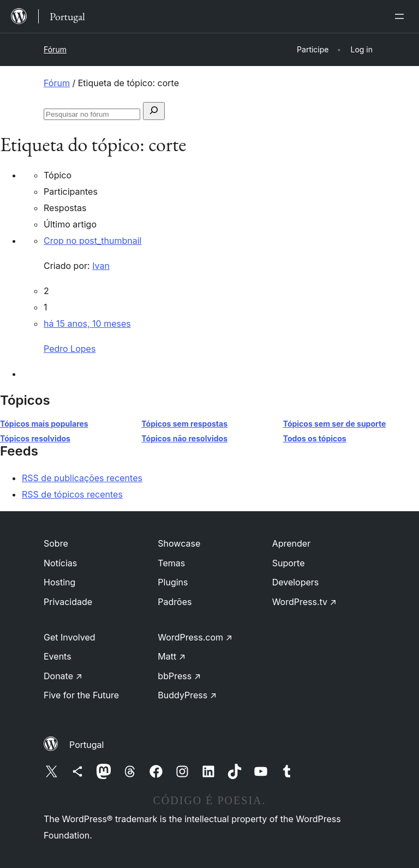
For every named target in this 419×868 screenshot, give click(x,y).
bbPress (179, 676)
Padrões (175, 602)
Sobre (56, 543)
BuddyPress (187, 695)
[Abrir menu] (402, 16)
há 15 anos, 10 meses (87, 324)
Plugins (173, 582)
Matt (172, 656)
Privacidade (68, 602)
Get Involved (70, 637)
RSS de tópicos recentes (72, 494)
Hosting (59, 582)
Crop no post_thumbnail (92, 241)
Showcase (179, 543)
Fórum (55, 49)
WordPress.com (195, 637)
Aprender (292, 543)
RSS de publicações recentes (82, 478)
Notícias (60, 563)
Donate (63, 676)
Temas (171, 563)
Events (58, 656)
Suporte (289, 563)
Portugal (86, 745)
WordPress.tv (304, 602)
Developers (296, 582)
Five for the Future (81, 695)
